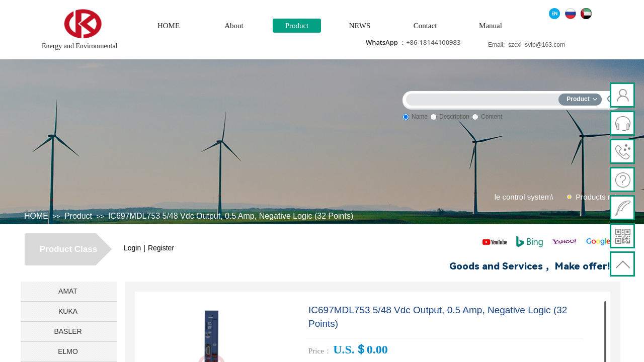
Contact (425, 26)
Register (161, 248)
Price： (320, 351)
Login (132, 248)
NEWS (360, 26)
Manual (491, 26)
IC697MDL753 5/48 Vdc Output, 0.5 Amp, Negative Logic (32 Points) (231, 216)
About (234, 26)
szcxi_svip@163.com (537, 45)
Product (297, 26)
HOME (169, 26)
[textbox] (485, 98)
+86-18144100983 (433, 42)
